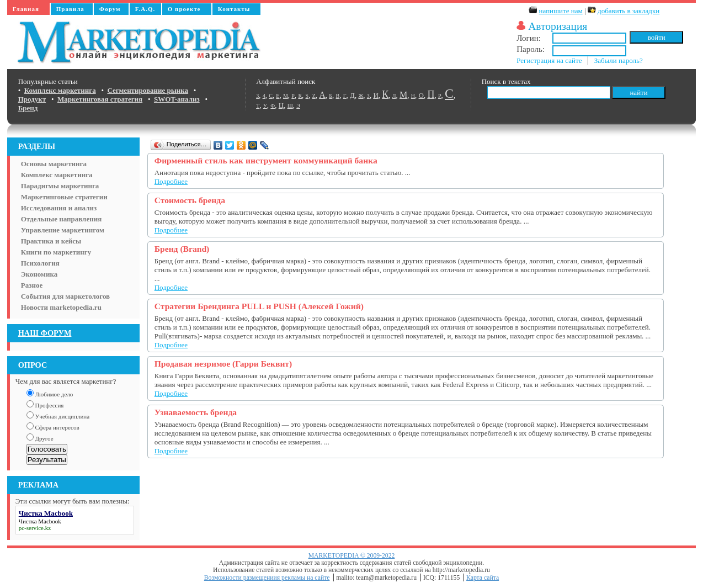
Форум (110, 9)
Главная (26, 9)
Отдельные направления (61, 219)
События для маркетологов (65, 296)
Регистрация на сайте (549, 60)
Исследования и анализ (59, 208)
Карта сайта (483, 578)
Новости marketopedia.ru (61, 307)
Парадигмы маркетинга (60, 186)
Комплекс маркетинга (57, 175)
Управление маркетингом (63, 230)
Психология (40, 263)
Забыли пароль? (619, 60)
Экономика (39, 274)
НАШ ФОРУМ (45, 333)
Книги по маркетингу (56, 252)
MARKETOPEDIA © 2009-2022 (352, 556)
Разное (32, 285)
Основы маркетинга (54, 164)
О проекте (184, 9)
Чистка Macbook (40, 521)
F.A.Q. (145, 9)
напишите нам (561, 11)
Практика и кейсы (51, 241)
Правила (70, 9)
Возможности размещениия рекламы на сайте (267, 578)
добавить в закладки (629, 11)
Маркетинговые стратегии (64, 197)
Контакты (234, 9)
